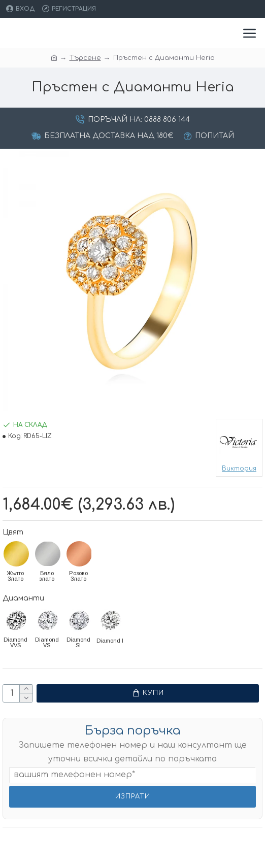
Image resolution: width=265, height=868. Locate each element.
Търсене (85, 58)
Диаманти (23, 598)
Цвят (13, 532)
